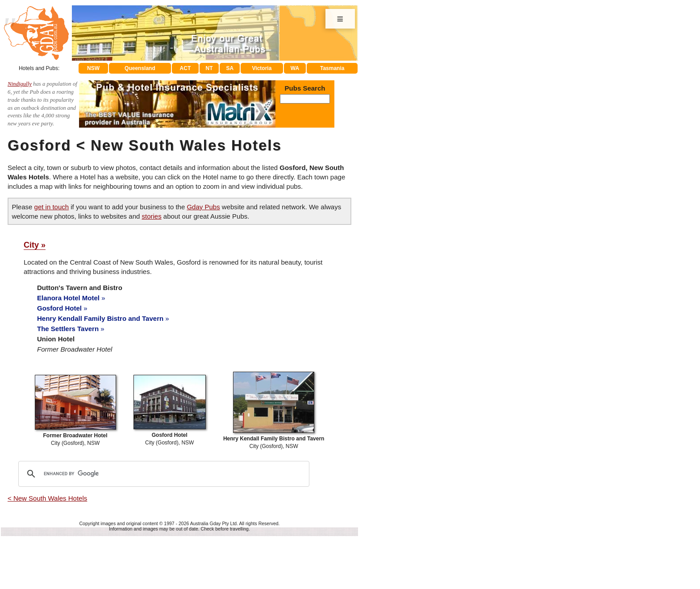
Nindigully (20, 84)
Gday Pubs (203, 207)
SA (230, 68)
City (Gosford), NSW (75, 436)
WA (295, 68)
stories (151, 216)
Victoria (262, 68)
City (31, 245)
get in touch (52, 207)
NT (209, 68)
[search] (162, 474)
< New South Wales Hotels (47, 498)
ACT (185, 68)
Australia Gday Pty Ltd (213, 523)
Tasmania (332, 68)
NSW (93, 68)
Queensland (140, 68)
